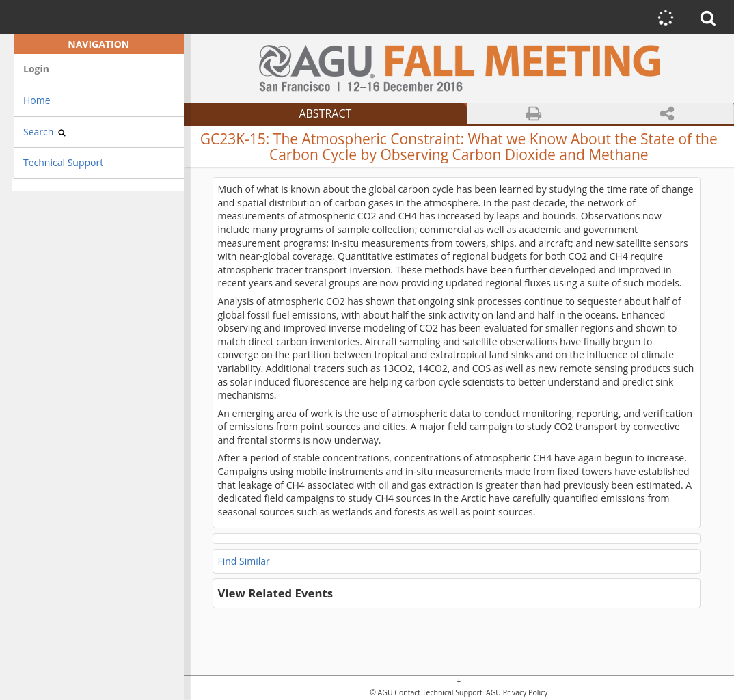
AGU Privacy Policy (516, 693)
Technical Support (63, 162)
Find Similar (244, 561)
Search (44, 132)
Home (37, 100)
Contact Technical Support (438, 693)
